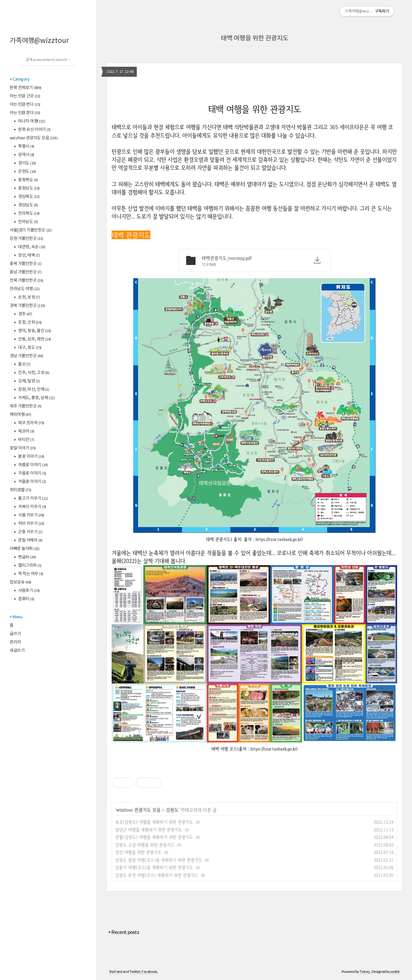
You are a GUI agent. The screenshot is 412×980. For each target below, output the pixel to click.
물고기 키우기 (33, 499)
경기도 (27, 163)
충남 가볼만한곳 (25, 272)
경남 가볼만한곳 (26, 356)
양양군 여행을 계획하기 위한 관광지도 (149, 830)
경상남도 (28, 205)
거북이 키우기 (32, 507)
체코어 (26, 431)
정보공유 (20, 582)
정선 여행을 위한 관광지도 (138, 852)
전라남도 (28, 222)
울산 (24, 364)
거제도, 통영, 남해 (36, 398)
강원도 (27, 172)
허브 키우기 (31, 524)
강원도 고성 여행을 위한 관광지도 (145, 845)
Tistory (365, 972)
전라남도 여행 (25, 289)
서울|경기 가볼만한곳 (31, 230)
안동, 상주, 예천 (34, 339)
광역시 (26, 155)
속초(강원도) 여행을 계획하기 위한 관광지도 (154, 822)
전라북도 (29, 214)
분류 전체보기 (25, 88)
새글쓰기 (17, 651)
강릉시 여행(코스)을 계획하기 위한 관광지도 (154, 867)
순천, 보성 (29, 297)
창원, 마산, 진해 (33, 390)
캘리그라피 (30, 566)
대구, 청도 (30, 348)
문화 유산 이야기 (34, 130)
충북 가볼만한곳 (25, 264)
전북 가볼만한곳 (26, 281)
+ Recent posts (124, 932)
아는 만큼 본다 (25, 113)
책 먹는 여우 (30, 574)
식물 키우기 (31, 515)
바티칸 (26, 440)
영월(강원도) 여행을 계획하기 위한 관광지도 (154, 837)
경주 (25, 314)
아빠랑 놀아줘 (25, 549)
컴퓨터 (26, 599)
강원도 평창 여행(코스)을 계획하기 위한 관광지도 (159, 860)
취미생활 (20, 490)
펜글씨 (27, 557)
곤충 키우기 (30, 532)
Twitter (135, 972)
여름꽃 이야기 (33, 465)
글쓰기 (15, 634)
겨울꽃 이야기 (32, 482)
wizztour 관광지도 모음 (34, 138)
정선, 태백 (29, 255)
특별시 (26, 147)
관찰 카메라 (30, 540)
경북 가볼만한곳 (27, 306)
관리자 (15, 642)
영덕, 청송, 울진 (34, 331)
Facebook (149, 972)
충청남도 (29, 188)
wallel (395, 972)
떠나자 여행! (31, 121)
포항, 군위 (30, 323)
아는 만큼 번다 (25, 105)
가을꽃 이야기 (32, 473)
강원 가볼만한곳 (26, 239)
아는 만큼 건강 (25, 96)
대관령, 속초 (31, 247)
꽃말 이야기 (23, 448)
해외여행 (20, 415)
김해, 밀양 (29, 381)
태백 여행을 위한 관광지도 (255, 39)
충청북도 (28, 180)
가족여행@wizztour (39, 41)
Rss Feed (116, 972)
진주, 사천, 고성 (33, 373)
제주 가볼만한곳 (25, 406)
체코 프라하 (31, 423)
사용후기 (29, 591)
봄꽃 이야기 (31, 457)
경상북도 (29, 197)
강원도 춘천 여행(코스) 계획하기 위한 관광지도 (157, 875)
